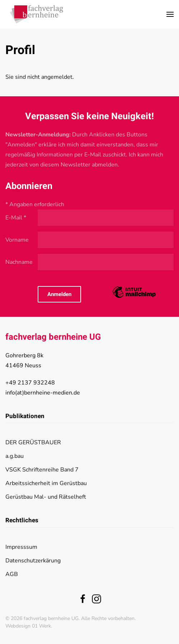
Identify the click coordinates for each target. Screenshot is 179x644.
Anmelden (59, 294)
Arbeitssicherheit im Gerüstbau (46, 483)
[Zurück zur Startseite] (37, 14)
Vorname (17, 240)
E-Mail (16, 218)
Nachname (19, 262)
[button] (170, 14)
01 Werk (41, 626)
